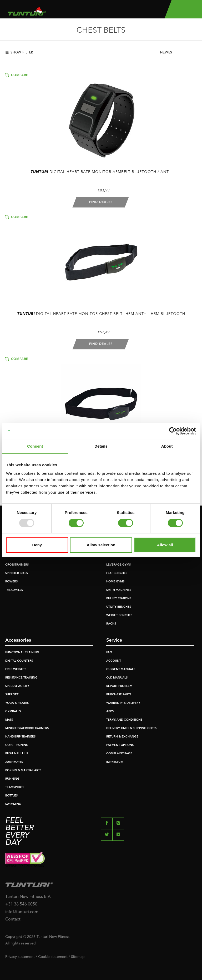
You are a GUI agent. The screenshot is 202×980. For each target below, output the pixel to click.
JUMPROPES (14, 762)
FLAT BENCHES (117, 573)
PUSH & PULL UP (17, 754)
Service (114, 640)
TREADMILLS (14, 590)
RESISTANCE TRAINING (21, 678)
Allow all (165, 545)
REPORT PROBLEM (119, 686)
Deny (37, 545)
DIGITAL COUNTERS (19, 661)
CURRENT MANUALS (121, 669)
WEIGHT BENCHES (119, 615)
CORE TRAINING (17, 745)
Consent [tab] (35, 446)
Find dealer (101, 202)
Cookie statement (53, 957)
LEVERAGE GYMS (118, 565)
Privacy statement (20, 957)
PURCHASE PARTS (119, 695)
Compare (17, 75)
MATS (9, 720)
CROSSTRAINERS (17, 565)
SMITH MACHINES (119, 590)
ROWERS (11, 582)
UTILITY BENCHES (119, 607)
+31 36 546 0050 (21, 904)
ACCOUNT (114, 661)
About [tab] (167, 446)
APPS (110, 712)
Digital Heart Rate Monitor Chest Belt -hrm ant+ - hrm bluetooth (101, 314)
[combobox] (178, 54)
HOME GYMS (115, 582)
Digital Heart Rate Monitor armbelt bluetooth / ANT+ (101, 172)
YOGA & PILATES (17, 703)
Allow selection (101, 545)
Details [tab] (101, 446)
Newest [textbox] (167, 53)
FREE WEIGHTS (16, 669)
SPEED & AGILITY (17, 686)
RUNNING (12, 779)
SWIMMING (13, 804)
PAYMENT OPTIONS (120, 745)
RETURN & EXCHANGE (122, 737)
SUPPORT (12, 695)
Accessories (18, 640)
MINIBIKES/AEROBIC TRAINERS (27, 728)
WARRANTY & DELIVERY (123, 703)
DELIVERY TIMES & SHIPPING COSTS (131, 728)
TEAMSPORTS (15, 787)
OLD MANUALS (117, 678)
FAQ (109, 653)
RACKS (111, 624)
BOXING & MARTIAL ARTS (23, 771)
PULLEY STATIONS (119, 599)
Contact (13, 919)
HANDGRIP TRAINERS (20, 737)
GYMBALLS (13, 712)
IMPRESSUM (115, 762)
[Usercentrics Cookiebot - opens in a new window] (173, 431)
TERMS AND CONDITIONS (124, 720)
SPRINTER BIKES (17, 573)
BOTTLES (11, 796)
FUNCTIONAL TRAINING (22, 653)
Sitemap (78, 957)
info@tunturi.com (22, 912)
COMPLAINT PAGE (119, 754)
